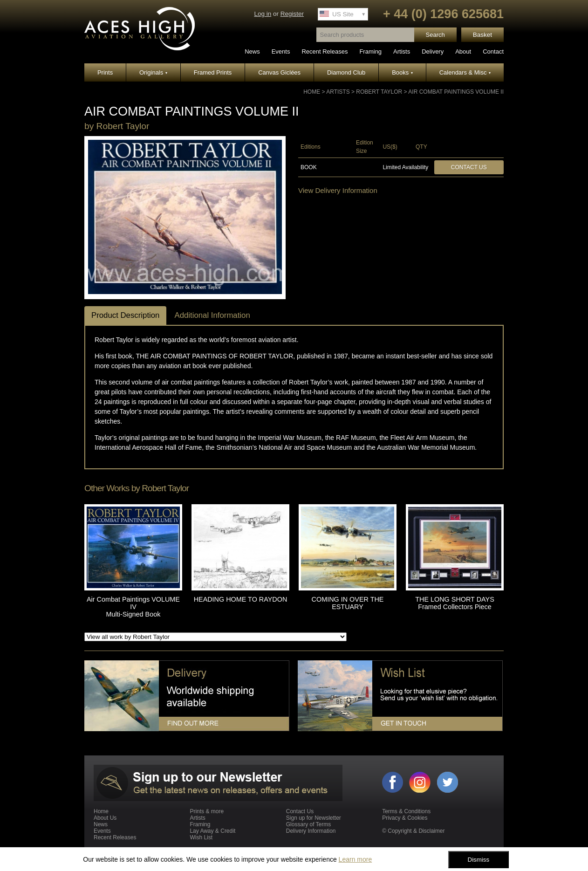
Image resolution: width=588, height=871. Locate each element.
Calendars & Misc (465, 72)
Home (312, 92)
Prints (105, 72)
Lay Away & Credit (212, 831)
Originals (153, 72)
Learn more (356, 859)
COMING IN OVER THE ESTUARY (348, 603)
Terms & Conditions (406, 811)
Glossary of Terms (308, 824)
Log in (263, 14)
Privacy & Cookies (405, 818)
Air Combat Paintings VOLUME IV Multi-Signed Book (133, 607)
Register (292, 14)
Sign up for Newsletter (314, 818)
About (463, 51)
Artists (402, 51)
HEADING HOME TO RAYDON (241, 599)
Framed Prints (213, 72)
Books (402, 72)
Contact (493, 51)
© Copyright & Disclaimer (413, 831)
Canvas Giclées (279, 72)
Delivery (433, 51)
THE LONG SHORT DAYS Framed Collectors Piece (455, 603)
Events (281, 51)
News (252, 51)
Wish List (201, 837)
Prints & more (207, 811)
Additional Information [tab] (212, 315)
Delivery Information (311, 831)
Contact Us (469, 167)
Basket (482, 35)
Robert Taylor (379, 92)
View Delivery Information (338, 190)
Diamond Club (346, 72)
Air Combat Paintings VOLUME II (456, 92)
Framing (370, 51)
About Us (105, 818)
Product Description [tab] (125, 315)
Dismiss (479, 860)
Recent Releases (325, 51)
